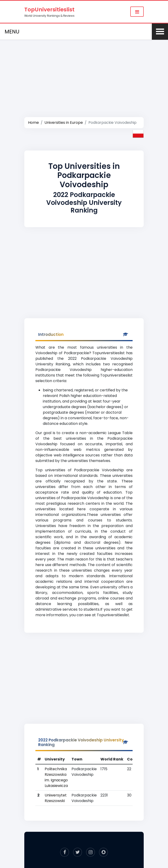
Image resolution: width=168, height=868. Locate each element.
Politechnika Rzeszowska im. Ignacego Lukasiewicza (56, 777)
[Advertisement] (84, 73)
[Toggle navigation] (137, 12)
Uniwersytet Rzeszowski (56, 798)
